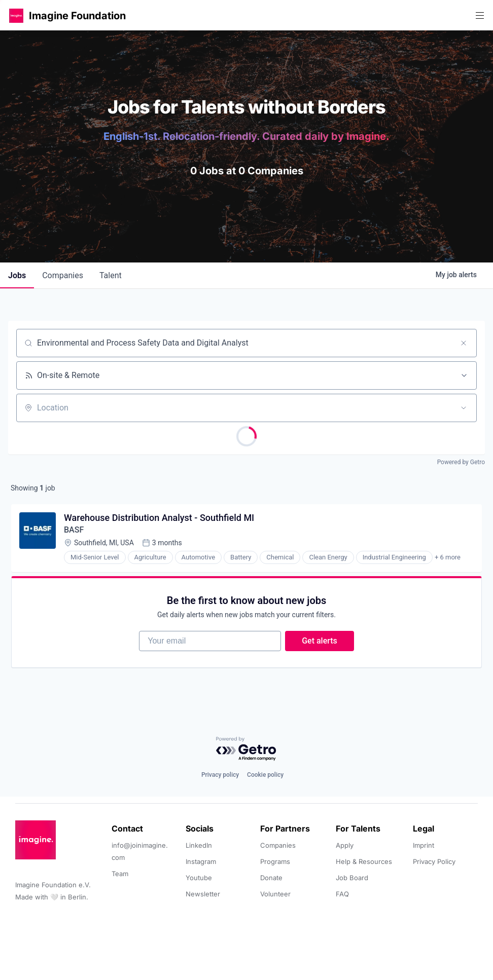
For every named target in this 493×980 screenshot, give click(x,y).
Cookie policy (265, 775)
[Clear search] (464, 343)
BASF (74, 530)
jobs (17, 275)
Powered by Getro (461, 462)
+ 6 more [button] (448, 557)
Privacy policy (220, 775)
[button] (16, 15)
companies (63, 275)
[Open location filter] (464, 408)
